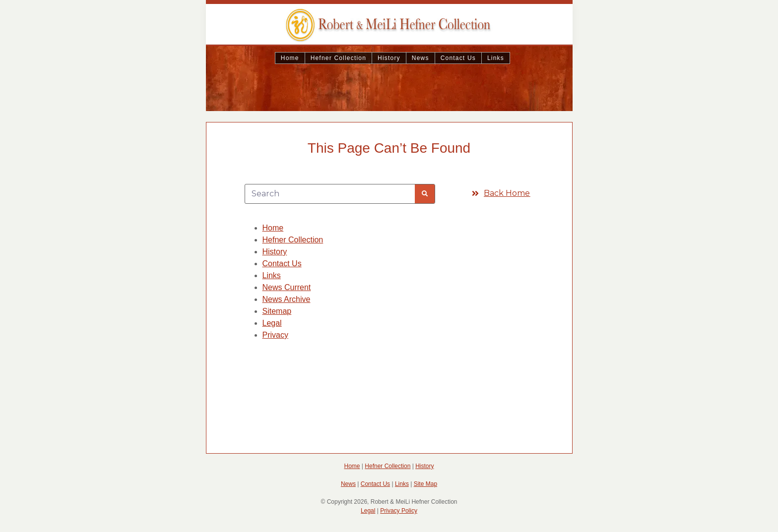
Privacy (275, 335)
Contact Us (458, 58)
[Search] (425, 194)
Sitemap (277, 311)
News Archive (287, 299)
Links (496, 58)
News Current (287, 287)
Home (290, 58)
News (421, 58)
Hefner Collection (338, 58)
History (389, 58)
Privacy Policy (399, 511)
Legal (272, 323)
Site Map (425, 484)
